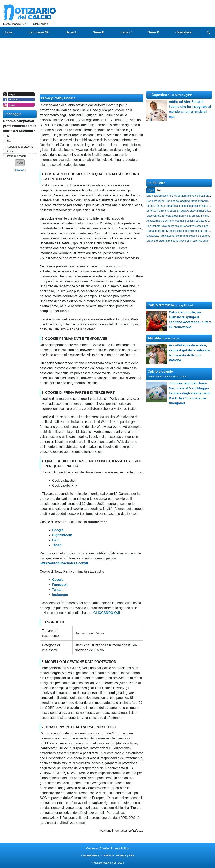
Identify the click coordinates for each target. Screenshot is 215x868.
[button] (20, 163)
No (9, 141)
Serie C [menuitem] (126, 32)
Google (58, 530)
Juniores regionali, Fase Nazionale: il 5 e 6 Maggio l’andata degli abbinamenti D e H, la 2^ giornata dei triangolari (189, 393)
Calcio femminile (161, 305)
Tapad (57, 545)
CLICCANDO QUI (107, 613)
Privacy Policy (120, 848)
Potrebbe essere (17, 156)
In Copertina (157, 95)
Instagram (60, 595)
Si (8, 136)
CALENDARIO (90, 855)
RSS (131, 855)
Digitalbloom (62, 535)
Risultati (20, 170)
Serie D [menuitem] (153, 32)
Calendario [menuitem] (184, 32)
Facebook (60, 585)
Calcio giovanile (160, 371)
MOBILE (121, 855)
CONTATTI (107, 855)
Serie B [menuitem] (99, 32)
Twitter (57, 590)
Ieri (159, 190)
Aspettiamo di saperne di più (20, 149)
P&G (56, 540)
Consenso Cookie (97, 848)
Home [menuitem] (8, 32)
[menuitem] (208, 32)
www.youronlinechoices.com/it (64, 563)
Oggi (151, 190)
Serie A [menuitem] (71, 32)
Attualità (154, 338)
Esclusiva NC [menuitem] (39, 32)
